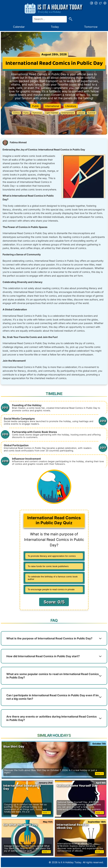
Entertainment (68, 113)
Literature (71, 106)
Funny (26, 113)
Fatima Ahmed (18, 142)
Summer (92, 113)
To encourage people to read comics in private (51, 589)
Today (55, 27)
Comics (16, 113)
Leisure (81, 113)
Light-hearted (52, 113)
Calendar (19, 27)
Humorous (37, 113)
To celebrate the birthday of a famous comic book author (53, 578)
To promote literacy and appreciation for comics (52, 556)
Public (36, 106)
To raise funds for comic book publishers (48, 566)
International (52, 106)
